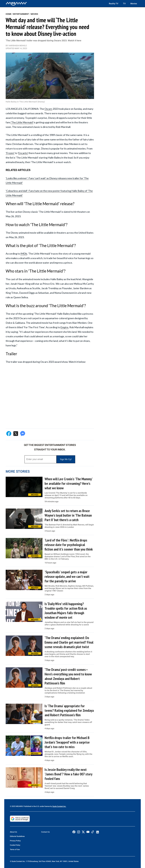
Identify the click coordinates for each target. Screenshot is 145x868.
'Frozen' (10, 153)
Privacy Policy (15, 841)
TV (124, 4)
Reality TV (114, 4)
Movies (134, 4)
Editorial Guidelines (17, 836)
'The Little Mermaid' (22, 122)
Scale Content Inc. (59, 806)
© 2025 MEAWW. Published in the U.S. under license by (31, 806)
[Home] (16, 4)
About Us (13, 832)
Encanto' (23, 153)
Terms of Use (15, 849)
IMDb (24, 254)
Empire (64, 327)
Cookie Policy (15, 845)
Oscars (48, 109)
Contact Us (45, 832)
